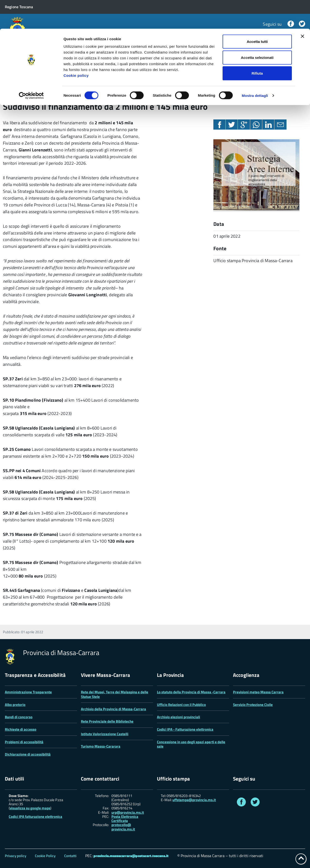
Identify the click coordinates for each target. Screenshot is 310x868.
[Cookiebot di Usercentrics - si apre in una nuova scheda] (31, 67)
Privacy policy (15, 856)
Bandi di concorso (19, 717)
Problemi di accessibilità (24, 742)
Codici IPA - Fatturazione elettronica (185, 729)
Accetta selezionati (257, 29)
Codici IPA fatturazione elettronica (35, 817)
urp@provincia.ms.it (128, 812)
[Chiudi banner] (302, 8)
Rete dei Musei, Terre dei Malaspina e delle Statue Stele (115, 694)
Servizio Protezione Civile (253, 705)
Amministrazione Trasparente (28, 692)
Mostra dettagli (255, 67)
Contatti (70, 856)
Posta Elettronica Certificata (125, 819)
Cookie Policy (45, 856)
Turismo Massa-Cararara (101, 746)
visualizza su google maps (30, 808)
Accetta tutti (257, 13)
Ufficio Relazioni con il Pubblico (181, 705)
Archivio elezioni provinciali (178, 717)
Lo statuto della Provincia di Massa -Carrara (191, 692)
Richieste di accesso (21, 729)
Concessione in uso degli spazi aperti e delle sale (191, 744)
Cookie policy (76, 47)
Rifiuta (257, 44)
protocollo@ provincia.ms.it (123, 827)
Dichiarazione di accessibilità (28, 754)
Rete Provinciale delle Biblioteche (107, 721)
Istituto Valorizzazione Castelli (105, 734)
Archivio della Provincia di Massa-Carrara (113, 709)
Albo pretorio (15, 705)
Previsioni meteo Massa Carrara (258, 692)
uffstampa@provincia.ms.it (194, 800)
